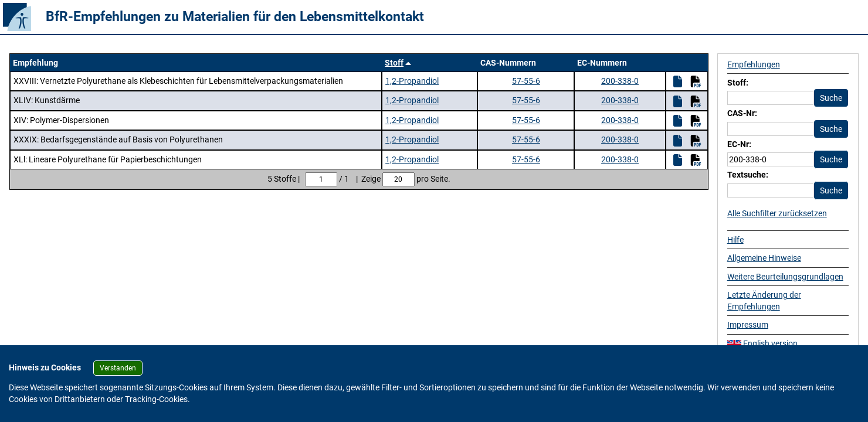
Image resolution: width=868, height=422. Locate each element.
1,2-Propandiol (412, 81)
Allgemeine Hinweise (764, 258)
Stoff (394, 63)
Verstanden (118, 368)
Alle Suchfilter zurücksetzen (777, 213)
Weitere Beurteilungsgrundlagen (785, 277)
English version (762, 343)
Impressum (748, 325)
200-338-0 (620, 81)
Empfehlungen (754, 64)
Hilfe (735, 240)
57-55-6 (526, 81)
